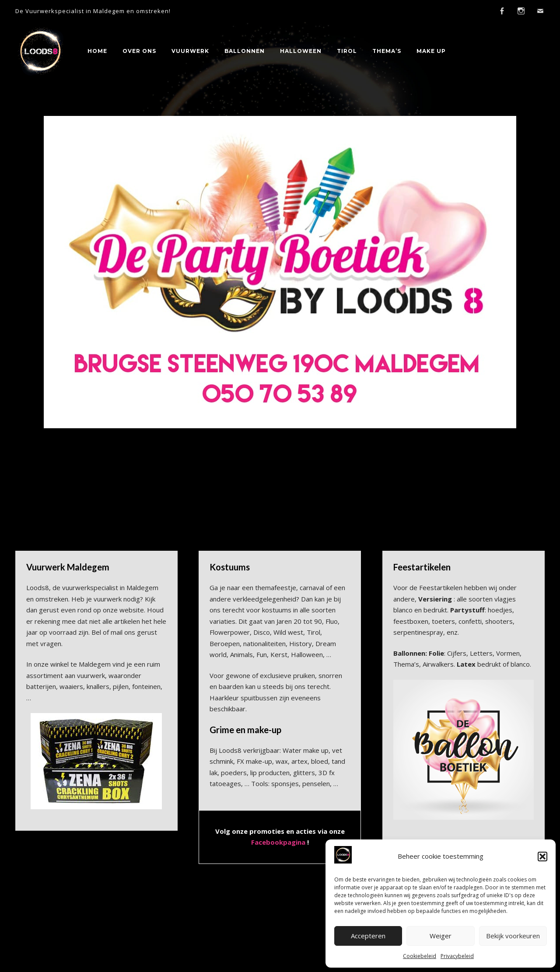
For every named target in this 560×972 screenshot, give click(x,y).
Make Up (431, 51)
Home (97, 51)
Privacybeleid (457, 956)
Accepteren (368, 936)
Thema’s (387, 51)
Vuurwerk (190, 51)
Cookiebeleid (420, 956)
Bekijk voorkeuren (513, 936)
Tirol (347, 51)
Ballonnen (245, 51)
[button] (542, 857)
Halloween (301, 51)
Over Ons (139, 51)
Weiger (441, 936)
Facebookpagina (278, 842)
